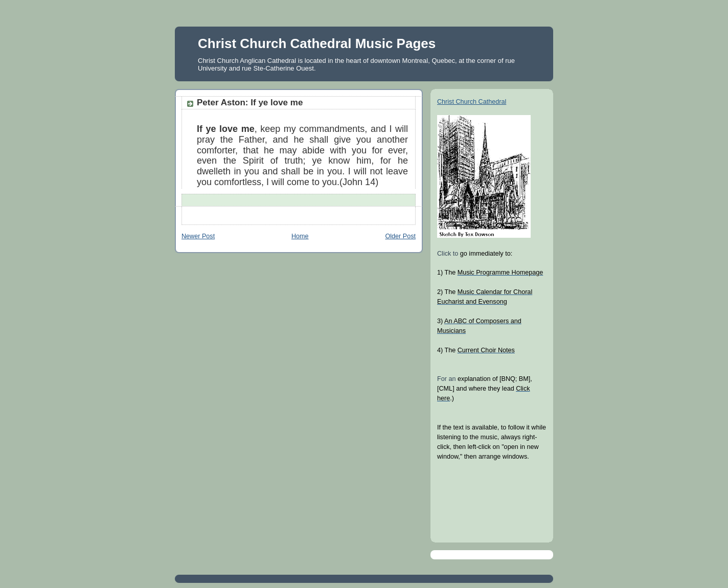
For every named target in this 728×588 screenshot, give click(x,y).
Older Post (400, 236)
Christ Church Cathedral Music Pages (317, 43)
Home (300, 236)
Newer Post (198, 236)
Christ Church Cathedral (472, 102)
